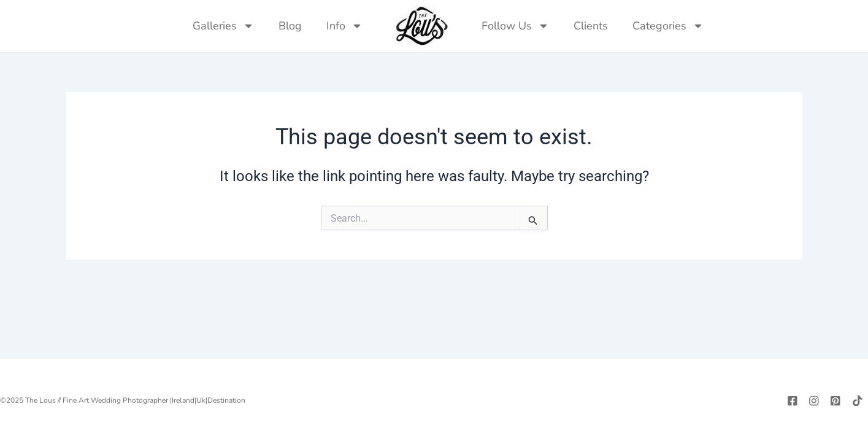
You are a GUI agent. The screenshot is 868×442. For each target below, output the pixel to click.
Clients (591, 26)
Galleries (223, 26)
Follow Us (515, 26)
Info (344, 26)
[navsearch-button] (728, 26)
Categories (668, 26)
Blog (290, 26)
